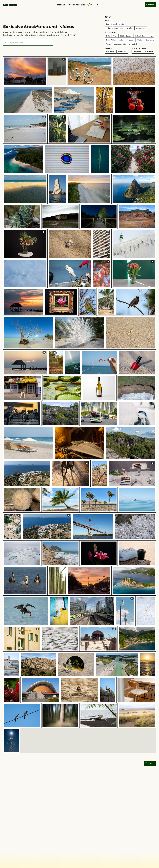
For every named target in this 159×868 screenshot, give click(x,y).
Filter (108, 17)
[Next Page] (150, 763)
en (101, 4)
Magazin (61, 5)
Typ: (107, 21)
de (97, 4)
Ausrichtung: (139, 49)
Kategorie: (111, 33)
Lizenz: (109, 49)
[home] (10, 5)
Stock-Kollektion (77, 5)
